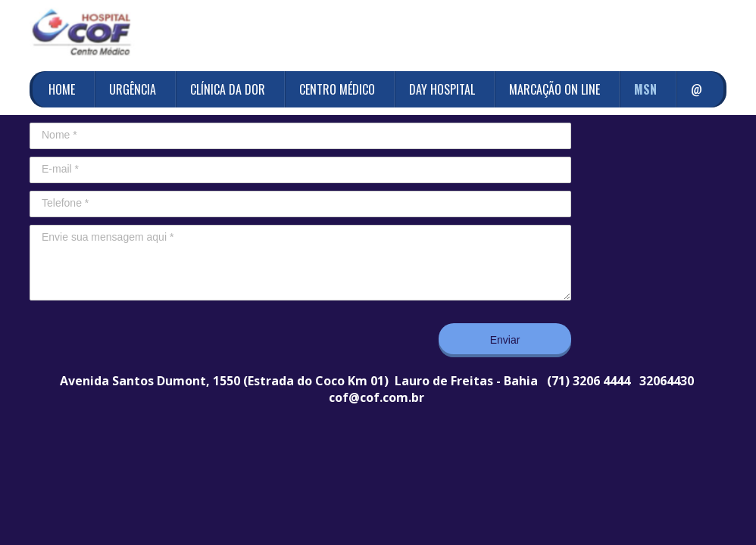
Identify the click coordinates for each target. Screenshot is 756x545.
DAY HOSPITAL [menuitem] (442, 89)
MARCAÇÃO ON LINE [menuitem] (555, 89)
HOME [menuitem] (62, 89)
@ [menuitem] (697, 89)
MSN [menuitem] (645, 89)
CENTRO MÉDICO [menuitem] (337, 89)
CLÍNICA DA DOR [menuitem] (228, 89)
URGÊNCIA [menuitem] (133, 89)
